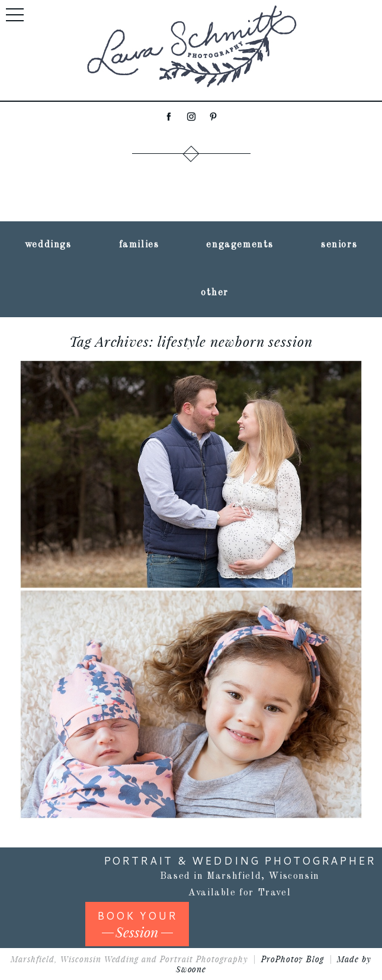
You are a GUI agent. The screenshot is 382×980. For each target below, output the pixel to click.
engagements (240, 245)
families (139, 245)
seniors (339, 245)
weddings (48, 245)
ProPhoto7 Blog (293, 959)
